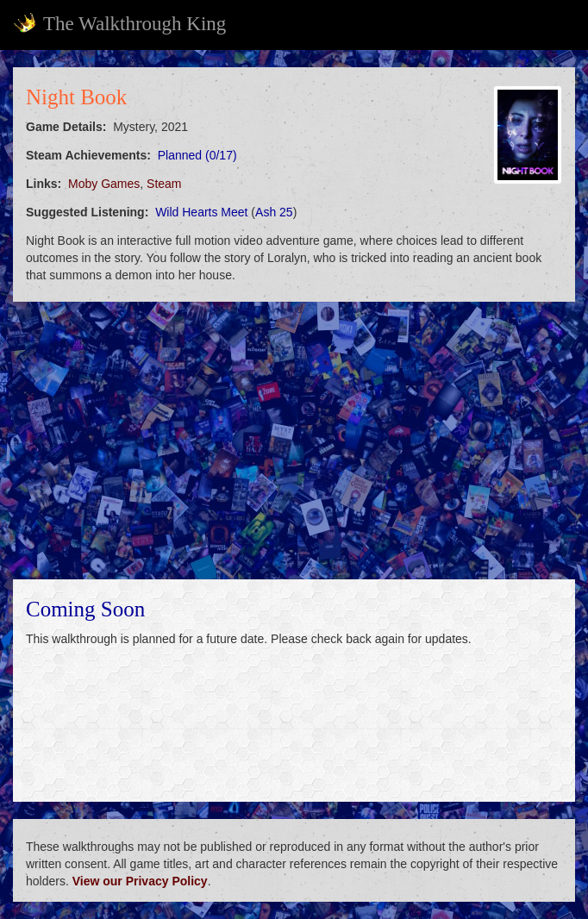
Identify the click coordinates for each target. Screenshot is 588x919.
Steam (164, 184)
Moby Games (104, 184)
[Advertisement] (294, 441)
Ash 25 (274, 212)
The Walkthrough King (119, 23)
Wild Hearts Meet (201, 212)
